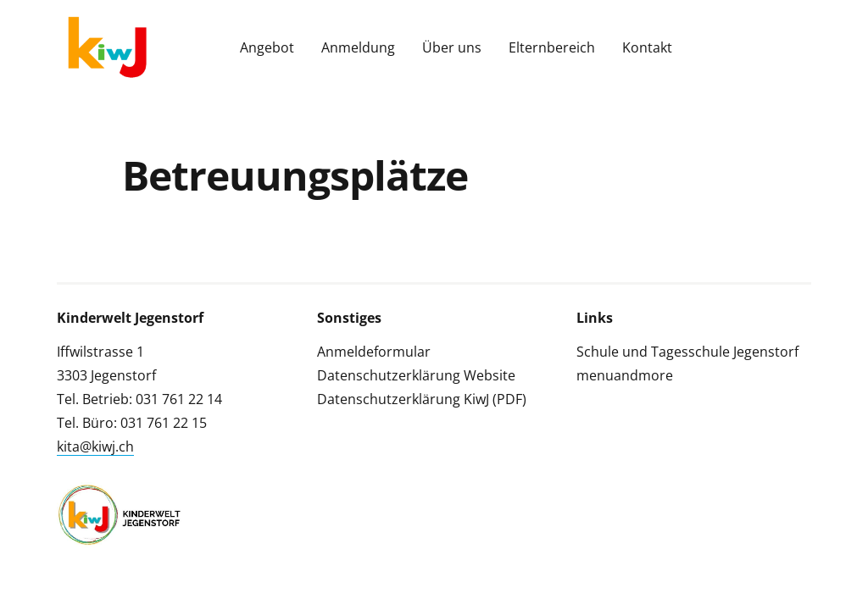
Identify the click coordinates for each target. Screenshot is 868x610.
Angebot (267, 47)
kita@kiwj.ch (95, 446)
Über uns (452, 47)
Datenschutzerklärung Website (416, 375)
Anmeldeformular (374, 352)
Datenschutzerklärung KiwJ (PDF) (422, 399)
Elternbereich (552, 47)
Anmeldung (358, 47)
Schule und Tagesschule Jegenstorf (687, 352)
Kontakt (647, 47)
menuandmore (625, 375)
